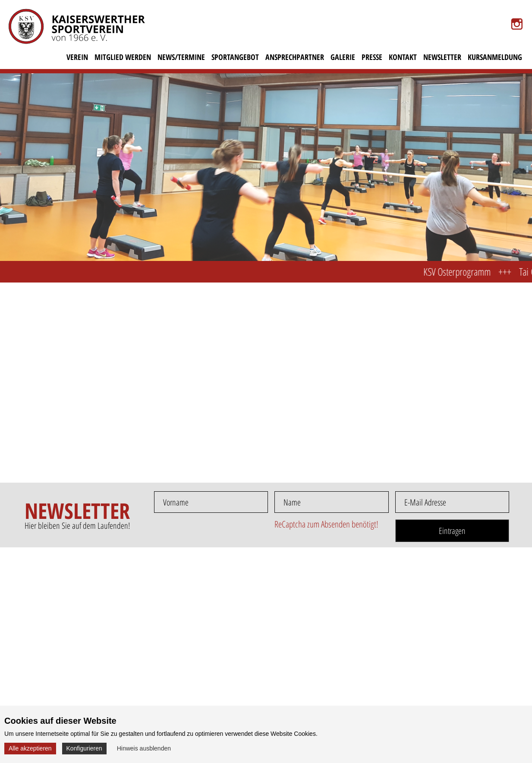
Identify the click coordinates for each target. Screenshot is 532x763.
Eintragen (452, 531)
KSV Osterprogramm (463, 272)
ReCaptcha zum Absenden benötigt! (326, 524)
